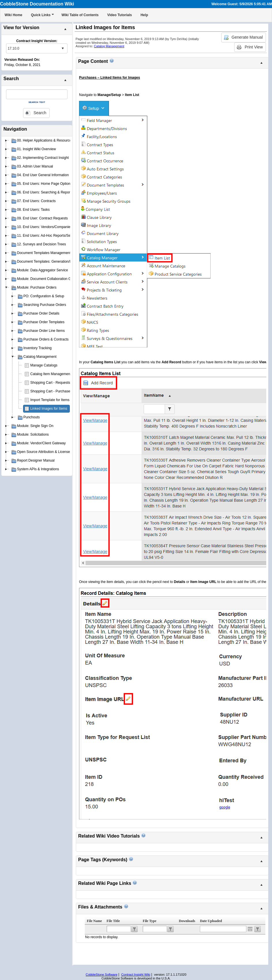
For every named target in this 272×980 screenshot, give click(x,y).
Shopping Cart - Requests (50, 383)
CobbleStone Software (102, 975)
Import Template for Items (50, 400)
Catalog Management (109, 46)
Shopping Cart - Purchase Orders (56, 391)
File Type (150, 921)
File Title (113, 921)
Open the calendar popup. (250, 929)
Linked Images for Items (49, 409)
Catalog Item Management (51, 374)
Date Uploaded (211, 921)
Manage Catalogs (44, 365)
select (63, 48)
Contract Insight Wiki (136, 975)
